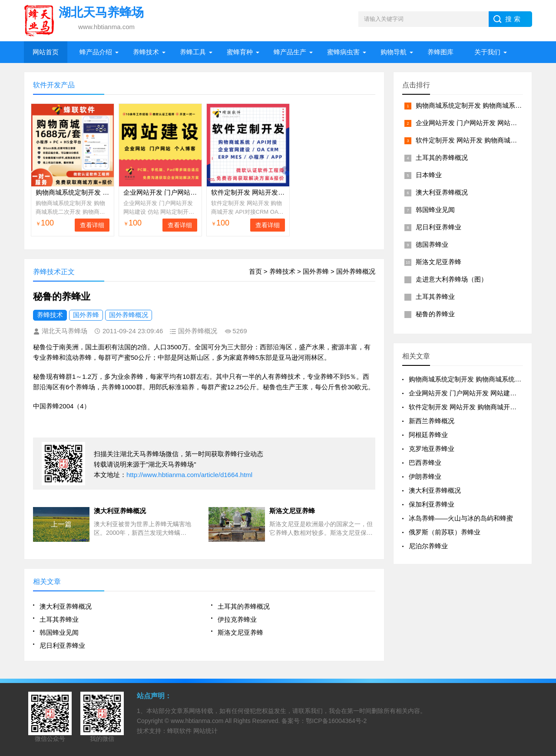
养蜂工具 (193, 52)
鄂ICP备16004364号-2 (336, 721)
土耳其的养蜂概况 (244, 606)
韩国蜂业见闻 (59, 632)
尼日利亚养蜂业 (62, 645)
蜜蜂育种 (240, 52)
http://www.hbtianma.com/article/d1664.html (189, 475)
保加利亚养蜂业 (432, 504)
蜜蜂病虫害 (343, 52)
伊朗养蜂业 (425, 476)
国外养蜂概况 (356, 271)
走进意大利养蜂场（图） (452, 279)
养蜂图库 (440, 52)
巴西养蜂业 (425, 463)
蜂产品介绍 (96, 52)
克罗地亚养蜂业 (432, 449)
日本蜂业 (429, 175)
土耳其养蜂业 (59, 619)
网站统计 (205, 731)
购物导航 (394, 52)
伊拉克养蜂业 (237, 619)
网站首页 (46, 52)
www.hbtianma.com (197, 721)
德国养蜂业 (432, 244)
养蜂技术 (146, 52)
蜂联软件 (179, 731)
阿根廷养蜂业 (428, 435)
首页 (255, 271)
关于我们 (487, 52)
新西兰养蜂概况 (432, 421)
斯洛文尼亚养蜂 (240, 632)
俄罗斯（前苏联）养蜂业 (445, 532)
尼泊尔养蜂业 (428, 546)
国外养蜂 (316, 271)
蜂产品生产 (290, 52)
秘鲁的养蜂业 (435, 314)
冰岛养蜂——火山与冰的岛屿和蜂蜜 (461, 518)
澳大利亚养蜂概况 (66, 606)
